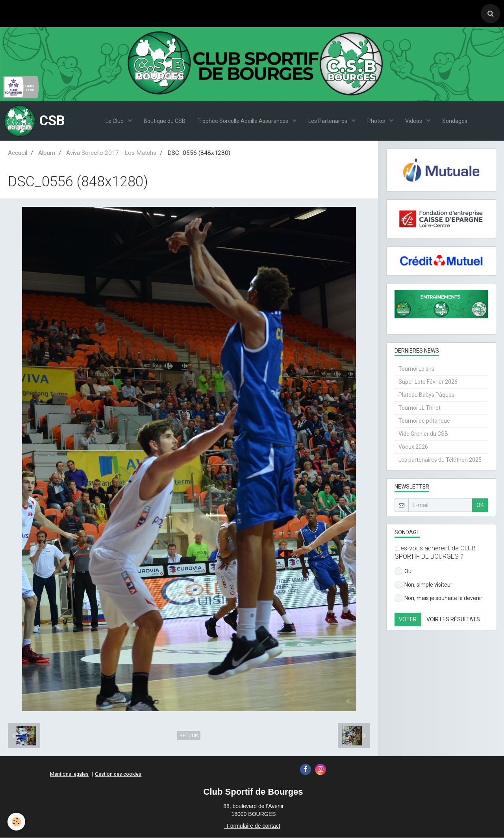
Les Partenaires (328, 121)
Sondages (455, 121)
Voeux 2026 (413, 447)
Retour (189, 736)
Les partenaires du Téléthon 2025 (440, 460)
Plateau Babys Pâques (426, 395)
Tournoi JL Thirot (420, 408)
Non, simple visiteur (423, 585)
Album (47, 153)
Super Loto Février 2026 (428, 382)
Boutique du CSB (165, 121)
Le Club (115, 121)
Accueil (18, 153)
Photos (377, 121)
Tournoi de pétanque (424, 421)
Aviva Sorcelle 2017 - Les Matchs (111, 153)
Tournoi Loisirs (416, 369)
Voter (408, 620)
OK (480, 505)
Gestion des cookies (118, 774)
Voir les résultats (453, 620)
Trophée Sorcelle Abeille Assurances (243, 121)
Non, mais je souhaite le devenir (438, 598)
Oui (404, 572)
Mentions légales (69, 774)
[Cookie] (17, 822)
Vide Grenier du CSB (423, 434)
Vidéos (414, 121)
